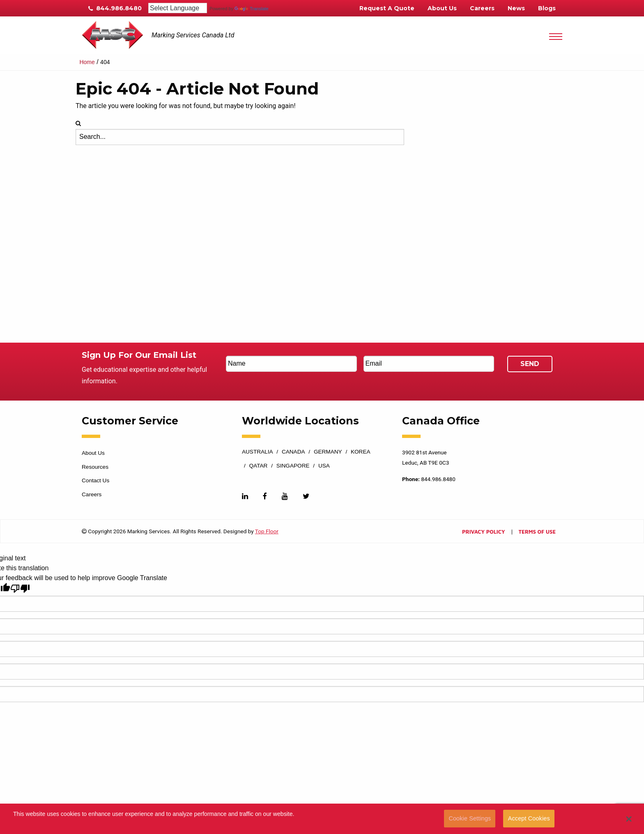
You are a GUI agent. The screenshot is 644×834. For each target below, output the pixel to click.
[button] (629, 819)
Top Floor (267, 531)
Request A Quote (387, 8)
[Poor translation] (20, 589)
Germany (328, 452)
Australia (258, 452)
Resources (95, 467)
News (516, 8)
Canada (293, 452)
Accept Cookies (529, 818)
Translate (251, 9)
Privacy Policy (483, 532)
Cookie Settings (470, 818)
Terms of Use (537, 532)
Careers (482, 8)
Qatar (259, 466)
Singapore (293, 466)
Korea (361, 452)
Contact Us (95, 480)
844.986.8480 (115, 8)
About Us (442, 8)
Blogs (547, 8)
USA (324, 466)
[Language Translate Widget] (178, 8)
